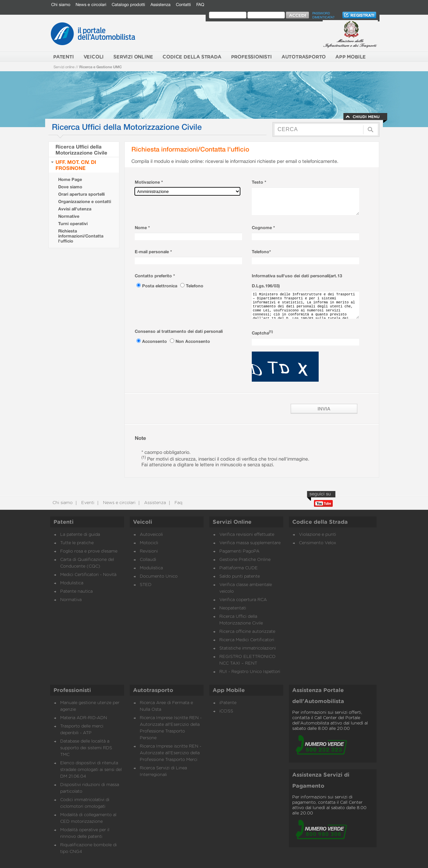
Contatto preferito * (155, 276)
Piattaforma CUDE (239, 568)
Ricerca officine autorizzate (247, 632)
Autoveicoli (151, 535)
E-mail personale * (153, 252)
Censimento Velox (317, 543)
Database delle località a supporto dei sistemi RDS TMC (86, 748)
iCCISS (226, 711)
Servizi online (64, 67)
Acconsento (155, 341)
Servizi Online (232, 522)
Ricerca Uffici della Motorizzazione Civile (81, 150)
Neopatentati (233, 608)
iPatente (228, 703)
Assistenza (160, 5)
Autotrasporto (153, 690)
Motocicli (149, 543)
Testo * (259, 182)
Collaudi (148, 560)
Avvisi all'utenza (75, 209)
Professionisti (72, 690)
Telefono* (261, 252)
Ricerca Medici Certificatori (247, 640)
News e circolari (91, 5)
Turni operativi (73, 224)
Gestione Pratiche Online (245, 560)
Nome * (142, 228)
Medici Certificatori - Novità (88, 575)
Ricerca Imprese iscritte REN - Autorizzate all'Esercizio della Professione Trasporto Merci (171, 753)
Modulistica (72, 583)
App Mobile (229, 690)
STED (146, 585)
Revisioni (149, 551)
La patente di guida (80, 535)
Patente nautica (76, 592)
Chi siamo (61, 5)
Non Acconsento (193, 341)
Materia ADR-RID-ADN (84, 718)
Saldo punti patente (240, 576)
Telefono (195, 286)
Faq (178, 503)
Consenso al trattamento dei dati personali (179, 331)
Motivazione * (149, 182)
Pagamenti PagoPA (239, 551)
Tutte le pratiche (77, 543)
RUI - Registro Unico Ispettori (250, 672)
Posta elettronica (160, 286)
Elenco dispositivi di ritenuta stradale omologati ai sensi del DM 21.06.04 (91, 770)
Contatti (183, 5)
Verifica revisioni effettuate (247, 535)
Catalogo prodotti (128, 5)
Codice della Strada (320, 522)
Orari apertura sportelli (81, 194)
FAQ (200, 5)
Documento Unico (159, 576)
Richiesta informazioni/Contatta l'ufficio (81, 236)
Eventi (87, 503)
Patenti (64, 522)
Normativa (71, 600)
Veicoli (143, 522)
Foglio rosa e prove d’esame (89, 551)
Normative (69, 216)
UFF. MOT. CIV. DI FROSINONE (76, 165)
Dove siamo (70, 187)
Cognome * (263, 228)
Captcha (262, 333)
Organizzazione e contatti (85, 202)
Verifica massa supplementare (250, 543)
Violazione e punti (317, 535)
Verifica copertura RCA (243, 600)
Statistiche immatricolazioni (248, 648)
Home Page (70, 179)
